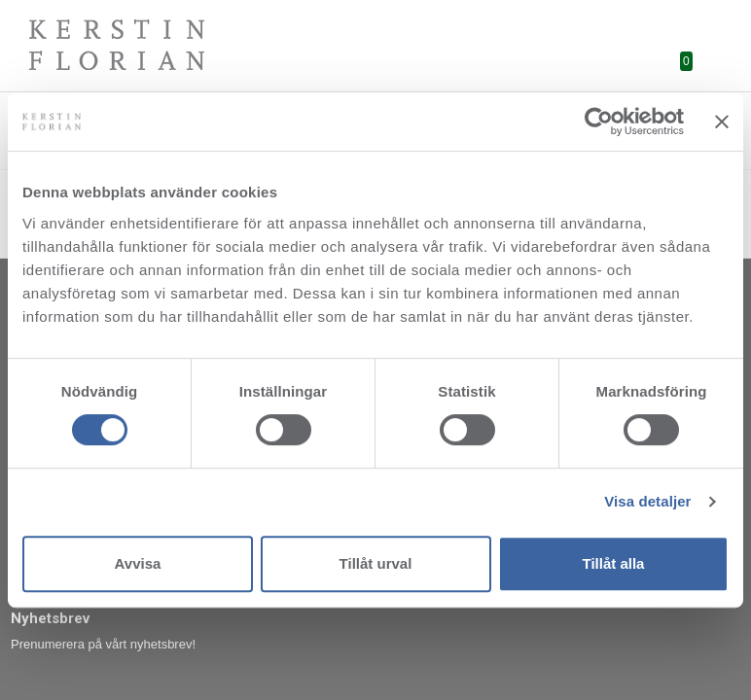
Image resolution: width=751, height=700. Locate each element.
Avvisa (138, 563)
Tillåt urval (376, 563)
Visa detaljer (647, 501)
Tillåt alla (614, 563)
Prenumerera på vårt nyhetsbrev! (103, 644)
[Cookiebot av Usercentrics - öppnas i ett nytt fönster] (599, 122)
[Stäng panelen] (722, 122)
